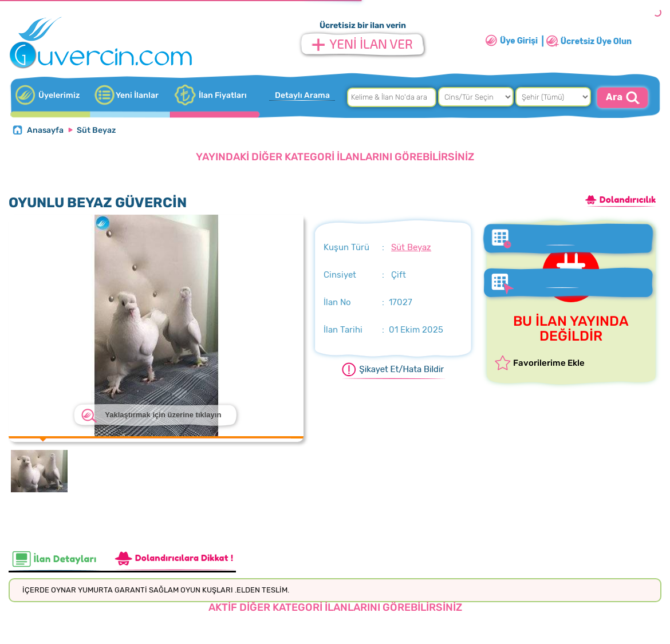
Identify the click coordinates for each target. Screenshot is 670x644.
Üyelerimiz (59, 95)
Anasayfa (45, 130)
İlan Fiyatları (223, 95)
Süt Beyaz (96, 130)
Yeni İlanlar (137, 95)
